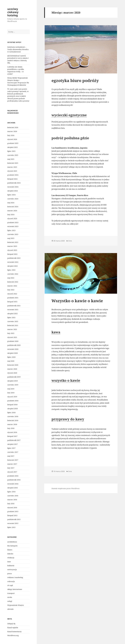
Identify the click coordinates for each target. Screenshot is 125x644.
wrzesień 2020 (13, 349)
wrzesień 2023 (13, 226)
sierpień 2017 (13, 444)
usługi (10, 601)
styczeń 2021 (12, 337)
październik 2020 (14, 345)
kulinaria (11, 566)
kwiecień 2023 (13, 242)
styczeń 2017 (12, 472)
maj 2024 (11, 203)
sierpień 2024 (13, 191)
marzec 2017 (12, 464)
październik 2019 (14, 377)
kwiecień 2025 (13, 163)
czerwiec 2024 (13, 199)
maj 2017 (11, 456)
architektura (12, 542)
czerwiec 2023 (13, 234)
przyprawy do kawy (68, 419)
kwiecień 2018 (13, 420)
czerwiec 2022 (13, 274)
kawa (56, 332)
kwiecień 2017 (13, 460)
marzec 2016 (12, 500)
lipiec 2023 (11, 230)
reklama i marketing (15, 577)
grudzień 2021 (13, 298)
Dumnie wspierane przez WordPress (66, 488)
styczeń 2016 (12, 508)
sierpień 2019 (13, 381)
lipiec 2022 (11, 270)
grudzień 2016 (13, 476)
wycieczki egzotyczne (69, 115)
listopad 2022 (12, 254)
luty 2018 (11, 428)
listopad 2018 (12, 405)
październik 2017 (14, 440)
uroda (10, 597)
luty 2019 (11, 393)
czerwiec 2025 (13, 155)
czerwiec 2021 (13, 321)
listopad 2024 (12, 179)
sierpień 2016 (13, 488)
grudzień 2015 (13, 511)
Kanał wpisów (13, 628)
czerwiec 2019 (13, 385)
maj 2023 (11, 238)
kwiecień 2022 (13, 282)
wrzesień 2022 (13, 262)
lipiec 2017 (11, 448)
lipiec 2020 (11, 357)
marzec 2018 (12, 424)
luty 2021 (11, 333)
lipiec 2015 (11, 527)
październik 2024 (14, 183)
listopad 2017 (12, 436)
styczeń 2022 (12, 294)
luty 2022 (11, 290)
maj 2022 (11, 278)
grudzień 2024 (13, 175)
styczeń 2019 (12, 397)
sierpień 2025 (13, 147)
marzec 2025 (12, 167)
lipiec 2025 (11, 151)
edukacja (11, 558)
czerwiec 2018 (13, 416)
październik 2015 (14, 519)
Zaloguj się (11, 624)
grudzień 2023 (13, 222)
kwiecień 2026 (13, 127)
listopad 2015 (12, 515)
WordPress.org (13, 635)
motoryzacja (12, 570)
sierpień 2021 (13, 314)
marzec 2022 (12, 286)
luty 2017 (11, 468)
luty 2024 (11, 215)
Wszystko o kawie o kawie (77, 301)
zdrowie (10, 609)
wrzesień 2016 (13, 484)
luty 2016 (11, 504)
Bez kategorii (12, 546)
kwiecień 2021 (13, 325)
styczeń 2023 (12, 250)
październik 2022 (14, 258)
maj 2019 (11, 389)
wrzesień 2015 (13, 523)
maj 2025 (11, 159)
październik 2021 (14, 306)
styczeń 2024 (12, 218)
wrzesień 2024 (13, 187)
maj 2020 (11, 361)
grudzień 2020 (13, 341)
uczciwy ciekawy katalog (13, 12)
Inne (9, 562)
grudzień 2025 (13, 143)
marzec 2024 (12, 211)
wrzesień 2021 (13, 310)
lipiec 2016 (11, 492)
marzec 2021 (12, 329)
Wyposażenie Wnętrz (16, 605)
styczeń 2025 (12, 171)
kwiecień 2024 (13, 207)
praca (10, 573)
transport (11, 593)
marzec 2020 (12, 369)
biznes (10, 550)
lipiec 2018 (11, 412)
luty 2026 (11, 135)
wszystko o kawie (66, 380)
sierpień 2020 (13, 353)
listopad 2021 (12, 302)
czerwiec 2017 (13, 452)
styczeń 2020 (12, 373)
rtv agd (10, 585)
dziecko (10, 554)
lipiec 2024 (11, 195)
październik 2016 (14, 480)
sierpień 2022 (13, 266)
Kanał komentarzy (14, 632)
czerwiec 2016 (13, 496)
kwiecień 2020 (13, 365)
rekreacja (11, 581)
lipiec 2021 (11, 317)
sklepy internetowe (15, 589)
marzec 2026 (12, 131)
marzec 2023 (12, 246)
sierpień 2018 (13, 409)
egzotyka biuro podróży (75, 80)
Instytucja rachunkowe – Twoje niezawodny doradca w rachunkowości (18, 49)
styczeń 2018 (12, 432)
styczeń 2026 (12, 139)
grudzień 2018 (13, 401)
